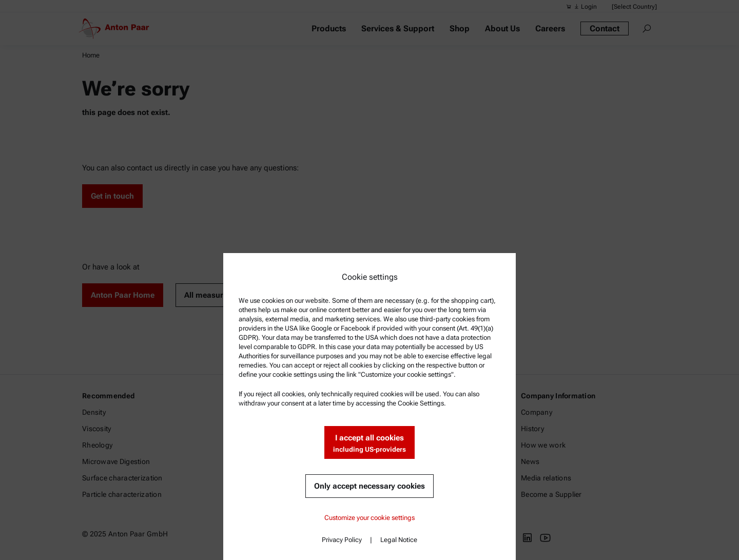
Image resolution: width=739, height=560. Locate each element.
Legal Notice (399, 540)
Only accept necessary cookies (369, 486)
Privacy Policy (342, 540)
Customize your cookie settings (369, 518)
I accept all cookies (369, 444)
